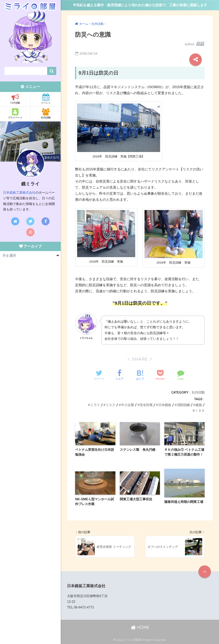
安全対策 (146, 405)
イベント (46, 99)
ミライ (95, 405)
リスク (111, 405)
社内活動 (46, 114)
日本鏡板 (165, 405)
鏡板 (199, 405)
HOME (140, 627)
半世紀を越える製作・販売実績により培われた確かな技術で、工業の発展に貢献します (140, 5)
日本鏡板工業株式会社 (19, 193)
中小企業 (128, 405)
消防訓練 (183, 405)
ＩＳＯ (200, 411)
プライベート (15, 114)
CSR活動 (15, 99)
